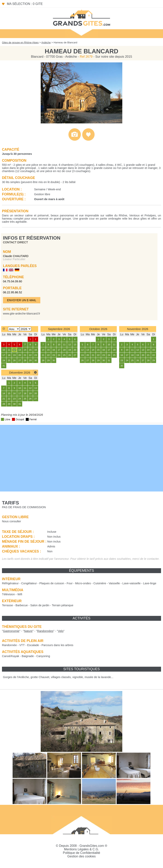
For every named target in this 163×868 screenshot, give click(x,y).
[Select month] (14, 329)
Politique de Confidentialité (81, 853)
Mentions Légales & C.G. (82, 849)
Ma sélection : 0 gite (25, 4)
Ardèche (46, 42)
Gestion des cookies (81, 856)
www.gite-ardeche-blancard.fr (22, 314)
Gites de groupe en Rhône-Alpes (20, 42)
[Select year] (25, 329)
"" (11, 631)
